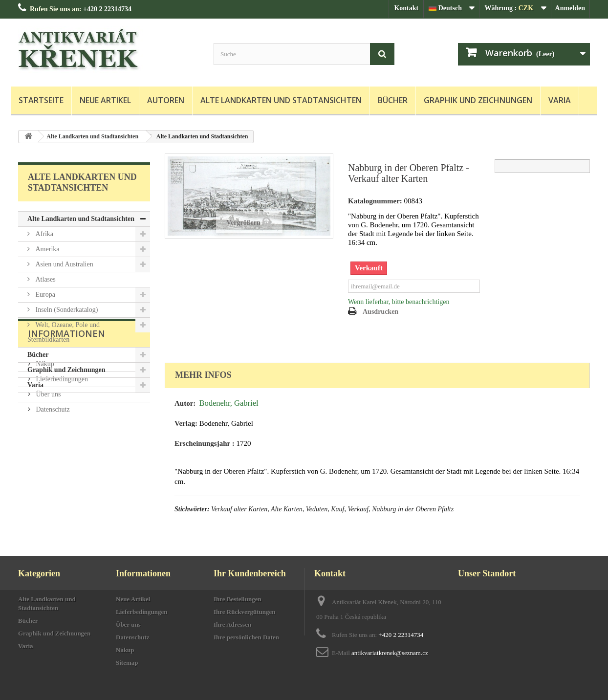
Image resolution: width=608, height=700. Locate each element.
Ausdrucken (380, 312)
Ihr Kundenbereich (250, 573)
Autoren (166, 100)
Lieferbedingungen (61, 464)
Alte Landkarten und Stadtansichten (281, 100)
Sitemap (127, 663)
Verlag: (186, 423)
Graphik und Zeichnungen (478, 100)
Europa (44, 295)
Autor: (185, 403)
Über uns (47, 479)
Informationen (66, 422)
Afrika (43, 234)
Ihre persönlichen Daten (246, 637)
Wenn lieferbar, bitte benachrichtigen (399, 302)
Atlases (45, 279)
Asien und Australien (64, 264)
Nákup (44, 449)
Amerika (46, 249)
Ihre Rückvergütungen (245, 612)
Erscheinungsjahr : (205, 443)
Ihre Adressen (232, 624)
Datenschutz (52, 494)
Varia (560, 100)
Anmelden (570, 8)
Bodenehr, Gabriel (228, 403)
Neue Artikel (105, 100)
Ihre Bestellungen (238, 599)
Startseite (41, 100)
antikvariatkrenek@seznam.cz (390, 653)
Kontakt (406, 8)
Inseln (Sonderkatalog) (66, 310)
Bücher (393, 100)
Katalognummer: (375, 201)
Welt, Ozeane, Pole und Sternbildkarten (64, 332)
